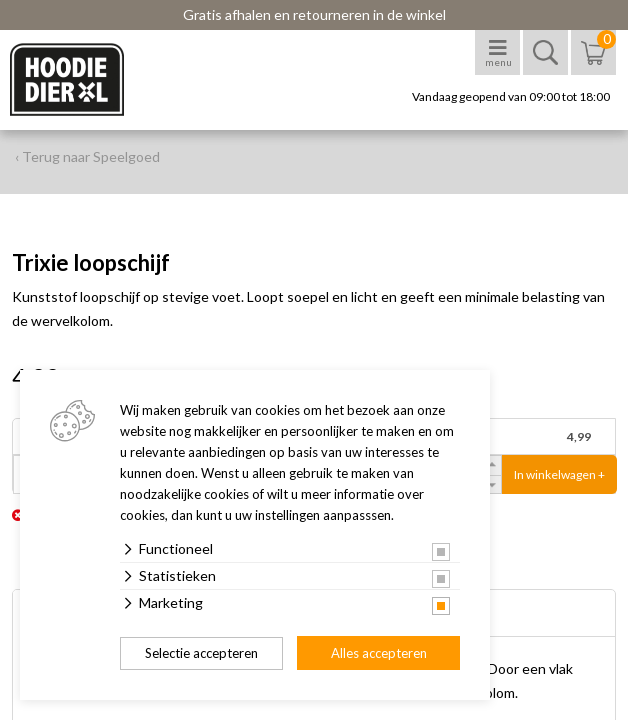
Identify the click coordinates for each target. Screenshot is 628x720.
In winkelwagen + (559, 474)
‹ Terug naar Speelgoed (87, 156)
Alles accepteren (379, 653)
